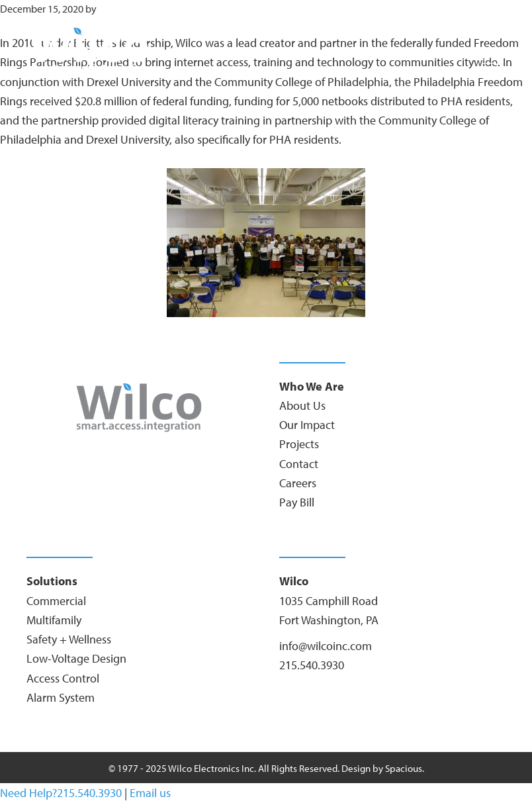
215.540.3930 (312, 665)
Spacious (404, 768)
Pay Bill (297, 502)
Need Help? (28, 793)
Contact (299, 464)
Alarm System (61, 697)
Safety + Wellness (69, 639)
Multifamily (54, 620)
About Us (302, 405)
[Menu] (489, 63)
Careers (298, 483)
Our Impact (307, 425)
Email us (150, 793)
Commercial (56, 601)
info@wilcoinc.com (326, 646)
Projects (299, 444)
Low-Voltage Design (76, 658)
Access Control (63, 678)
